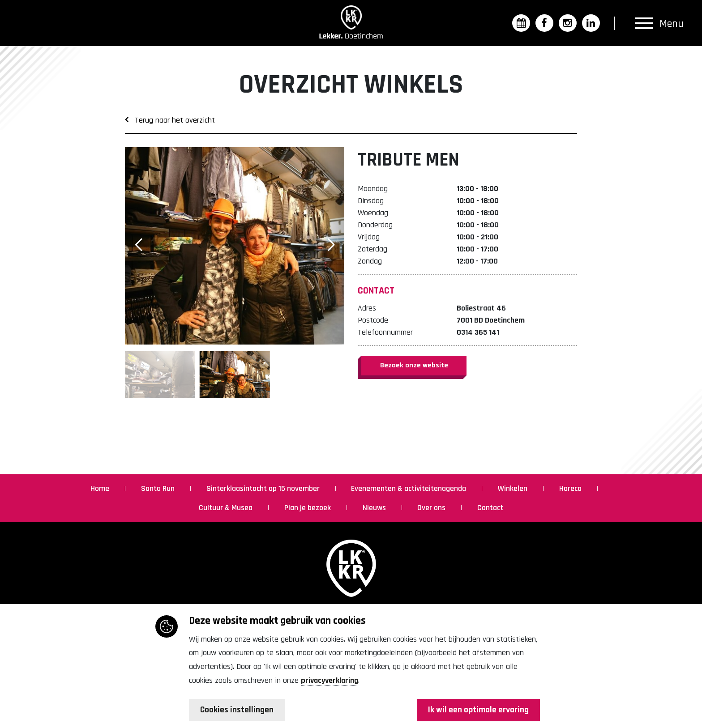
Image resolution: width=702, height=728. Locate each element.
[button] (331, 245)
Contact (490, 508)
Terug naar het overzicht (170, 120)
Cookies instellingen (238, 710)
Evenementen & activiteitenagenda (409, 488)
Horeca (571, 488)
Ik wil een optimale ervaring (477, 710)
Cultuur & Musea (227, 508)
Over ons (432, 508)
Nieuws (375, 508)
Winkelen (514, 488)
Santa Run (159, 488)
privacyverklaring (330, 680)
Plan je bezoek (308, 508)
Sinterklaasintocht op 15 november (264, 488)
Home (101, 488)
